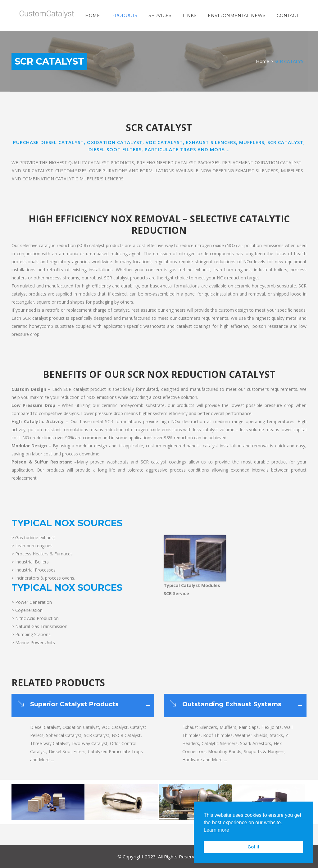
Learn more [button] (216, 830)
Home (263, 61)
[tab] (83, 705)
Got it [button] (253, 847)
